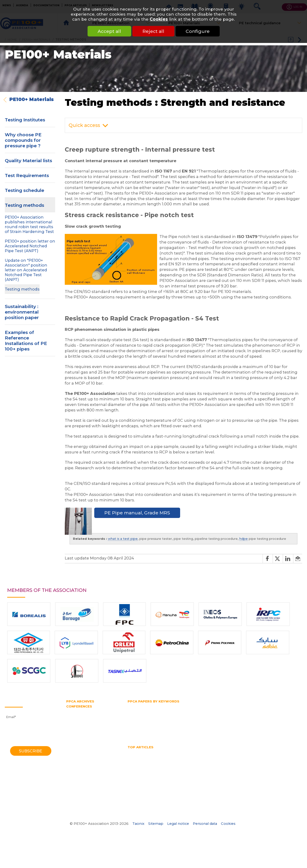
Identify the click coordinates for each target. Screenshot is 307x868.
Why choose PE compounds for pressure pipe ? (23, 140)
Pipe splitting (221, 719)
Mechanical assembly (145, 761)
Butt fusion (137, 706)
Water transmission (143, 733)
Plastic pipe (247, 719)
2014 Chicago (77, 729)
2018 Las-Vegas (79, 720)
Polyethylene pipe (142, 724)
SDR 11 (133, 728)
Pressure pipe (173, 724)
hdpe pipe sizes (197, 752)
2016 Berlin (75, 725)
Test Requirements (27, 175)
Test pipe (185, 728)
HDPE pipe (184, 711)
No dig (173, 761)
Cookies (159, 19)
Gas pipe (253, 706)
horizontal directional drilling (199, 756)
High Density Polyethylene (149, 756)
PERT (274, 715)
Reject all (153, 31)
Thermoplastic (240, 728)
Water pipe (172, 733)
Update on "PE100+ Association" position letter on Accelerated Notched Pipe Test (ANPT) (26, 270)
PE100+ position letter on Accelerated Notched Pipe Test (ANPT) (30, 246)
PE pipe (258, 715)
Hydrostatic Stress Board (147, 715)
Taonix (138, 824)
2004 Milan (75, 751)
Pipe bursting (139, 719)
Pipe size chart (140, 765)
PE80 (226, 715)
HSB (253, 711)
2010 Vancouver (79, 738)
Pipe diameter (166, 719)
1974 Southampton (81, 791)
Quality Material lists (28, 161)
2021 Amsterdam (80, 716)
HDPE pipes (224, 752)
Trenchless (265, 728)
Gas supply (273, 706)
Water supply (197, 733)
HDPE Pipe (170, 752)
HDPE (151, 752)
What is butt (222, 770)
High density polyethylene (149, 711)
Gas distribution (228, 706)
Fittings (156, 706)
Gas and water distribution (189, 706)
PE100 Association (187, 715)
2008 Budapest (79, 743)
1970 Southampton (81, 800)
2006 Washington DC (83, 747)
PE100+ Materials (32, 99)
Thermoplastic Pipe (267, 765)
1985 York (74, 778)
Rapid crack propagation (258, 724)
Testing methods (24, 205)
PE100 (212, 715)
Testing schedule (24, 190)
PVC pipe (225, 724)
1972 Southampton (81, 796)
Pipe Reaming (267, 761)
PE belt (241, 715)
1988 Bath (74, 774)
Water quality (161, 770)
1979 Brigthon (77, 787)
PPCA (266, 719)
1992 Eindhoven (79, 769)
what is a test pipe (123, 539)
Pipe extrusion (194, 719)
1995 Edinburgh (78, 765)
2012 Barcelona (79, 733)
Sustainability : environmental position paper (22, 312)
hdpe (244, 539)
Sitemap (156, 824)
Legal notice (178, 824)
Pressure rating (201, 724)
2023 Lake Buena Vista (85, 711)
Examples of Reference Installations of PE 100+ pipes (26, 341)
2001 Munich (76, 756)
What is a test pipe (192, 770)
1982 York (74, 783)
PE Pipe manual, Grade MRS (137, 513)
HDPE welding (251, 752)
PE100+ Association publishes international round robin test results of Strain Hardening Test (29, 224)
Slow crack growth (158, 728)
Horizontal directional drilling (221, 711)
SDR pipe (290, 724)
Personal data (205, 824)
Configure (198, 31)
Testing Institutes (25, 120)
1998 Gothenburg (80, 760)
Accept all (109, 31)
